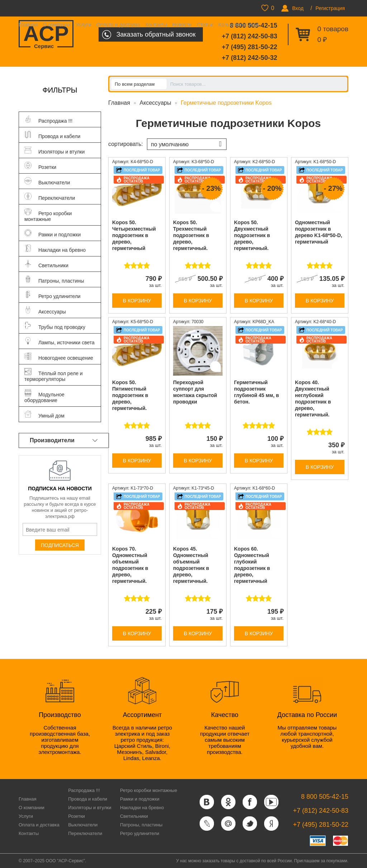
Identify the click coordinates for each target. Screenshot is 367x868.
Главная (28, 25)
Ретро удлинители (140, 833)
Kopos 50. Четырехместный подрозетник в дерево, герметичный (134, 235)
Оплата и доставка (118, 25)
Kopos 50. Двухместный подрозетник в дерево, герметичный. (252, 235)
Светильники (134, 816)
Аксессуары (156, 103)
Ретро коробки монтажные (149, 790)
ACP (46, 34)
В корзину (137, 301)
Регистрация (330, 8)
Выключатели (83, 825)
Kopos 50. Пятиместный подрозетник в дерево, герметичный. (130, 395)
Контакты (156, 25)
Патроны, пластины (141, 825)
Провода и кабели (88, 799)
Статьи (205, 25)
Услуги (83, 25)
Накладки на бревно (142, 808)
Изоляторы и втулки (90, 808)
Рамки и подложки (140, 799)
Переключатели (85, 833)
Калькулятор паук (239, 25)
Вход (298, 8)
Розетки (77, 816)
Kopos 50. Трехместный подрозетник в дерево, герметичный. (191, 235)
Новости (182, 25)
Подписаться (60, 545)
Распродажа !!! (84, 790)
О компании (57, 25)
